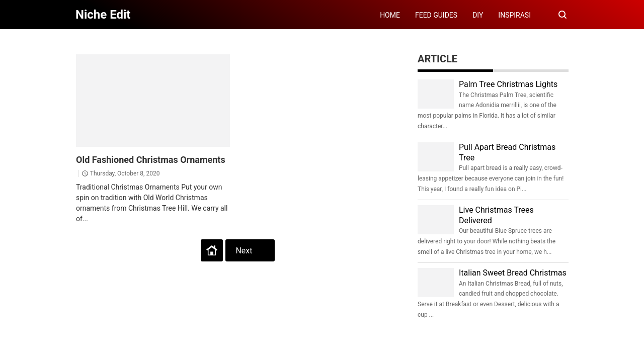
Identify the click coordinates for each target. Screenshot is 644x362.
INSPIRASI (514, 15)
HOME (390, 15)
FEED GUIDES (436, 15)
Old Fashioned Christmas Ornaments (151, 160)
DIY (478, 15)
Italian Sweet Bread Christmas (513, 273)
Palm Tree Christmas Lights (508, 84)
